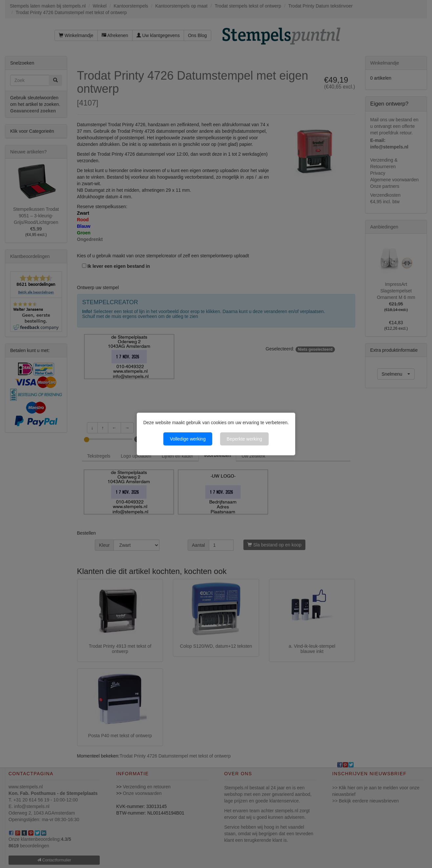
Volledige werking (188, 439)
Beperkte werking (244, 439)
